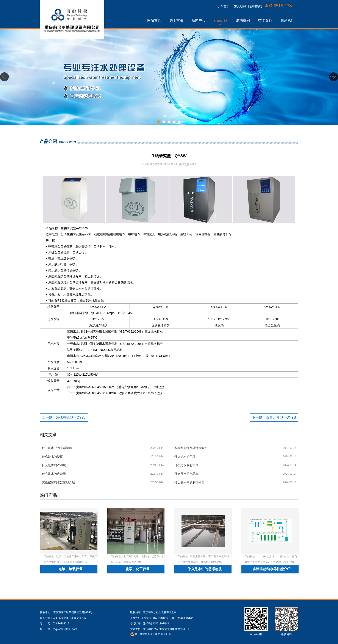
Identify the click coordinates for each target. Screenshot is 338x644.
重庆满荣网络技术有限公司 (175, 629)
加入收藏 (240, 6)
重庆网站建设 (151, 629)
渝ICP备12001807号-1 (156, 624)
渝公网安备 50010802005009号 (153, 634)
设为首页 (224, 6)
